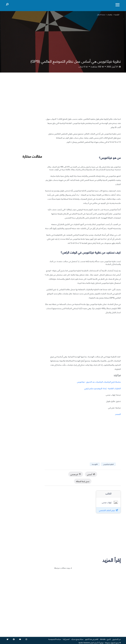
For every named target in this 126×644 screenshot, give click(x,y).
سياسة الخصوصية (55, 639)
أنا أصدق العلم (95, 643)
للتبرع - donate (105, 639)
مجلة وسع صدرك (77, 639)
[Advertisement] (83, 97)
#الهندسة (95, 464)
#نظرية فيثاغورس (108, 464)
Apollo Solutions (84, 643)
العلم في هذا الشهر (92, 639)
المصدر (118, 414)
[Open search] (7, 4)
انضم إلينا (66, 639)
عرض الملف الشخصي (107, 510)
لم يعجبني (76, 474)
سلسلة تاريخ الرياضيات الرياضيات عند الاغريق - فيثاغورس (99, 382)
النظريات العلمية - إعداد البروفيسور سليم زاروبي (102, 388)
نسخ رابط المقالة (83, 481)
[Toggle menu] (118, 5)
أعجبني (91, 474)
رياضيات (110, 14)
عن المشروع (117, 639)
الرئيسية (117, 14)
